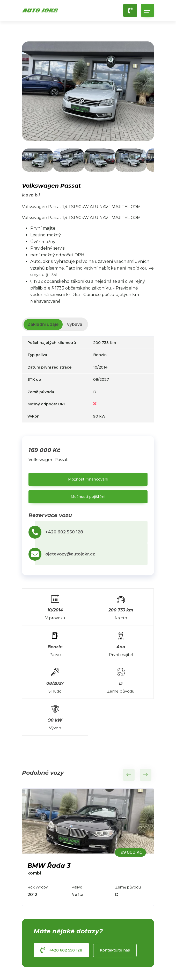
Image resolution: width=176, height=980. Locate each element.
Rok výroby (38, 887)
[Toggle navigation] (148, 10)
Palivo (77, 887)
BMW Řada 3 (49, 866)
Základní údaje (43, 324)
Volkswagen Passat (52, 186)
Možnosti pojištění (88, 497)
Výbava (75, 324)
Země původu (128, 887)
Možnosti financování (88, 479)
